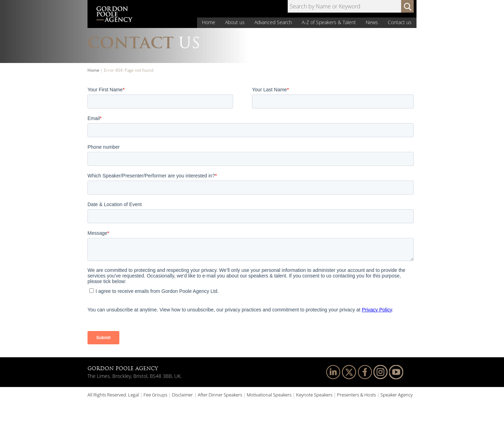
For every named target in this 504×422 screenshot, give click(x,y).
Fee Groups (155, 395)
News (372, 22)
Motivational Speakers (269, 395)
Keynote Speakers (314, 395)
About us (235, 22)
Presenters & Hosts (356, 395)
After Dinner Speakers (220, 395)
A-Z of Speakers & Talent (329, 22)
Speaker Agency (397, 395)
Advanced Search (273, 22)
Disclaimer (182, 395)
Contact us (400, 22)
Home (209, 22)
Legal (134, 395)
